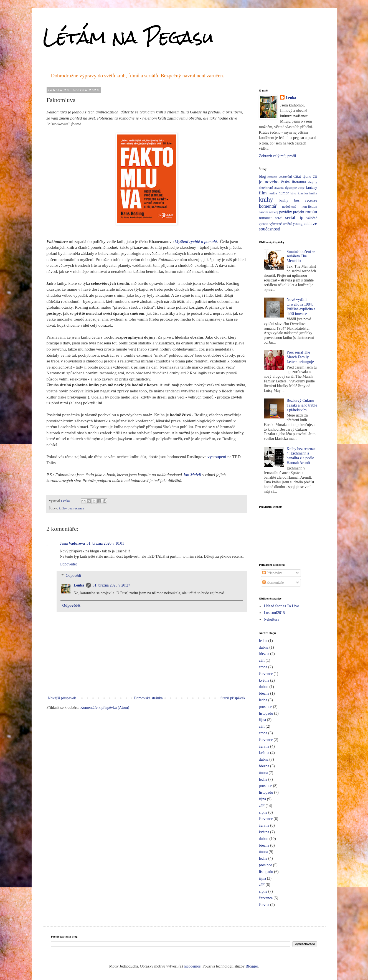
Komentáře (273, 582)
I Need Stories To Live (281, 606)
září (262, 660)
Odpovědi (73, 576)
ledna (263, 641)
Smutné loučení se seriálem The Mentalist (301, 256)
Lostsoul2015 (274, 613)
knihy (266, 200)
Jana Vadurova (72, 543)
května (264, 680)
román (311, 212)
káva (294, 193)
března (264, 654)
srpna (263, 667)
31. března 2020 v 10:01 (105, 543)
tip (301, 218)
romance (266, 218)
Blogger (252, 966)
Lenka (79, 585)
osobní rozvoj (269, 212)
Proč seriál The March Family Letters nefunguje (300, 357)
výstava (264, 224)
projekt (299, 212)
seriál (290, 218)
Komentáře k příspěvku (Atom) (105, 708)
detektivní (266, 188)
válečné (312, 218)
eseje (301, 188)
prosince (266, 707)
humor (284, 193)
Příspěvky (272, 573)
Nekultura (271, 619)
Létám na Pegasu (128, 37)
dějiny (313, 182)
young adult (302, 224)
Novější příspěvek (62, 698)
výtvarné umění (281, 224)
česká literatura (293, 182)
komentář (268, 206)
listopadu (266, 713)
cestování (285, 177)
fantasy (311, 188)
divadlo (279, 188)
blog (262, 177)
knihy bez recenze (71, 508)
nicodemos (192, 966)
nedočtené (289, 207)
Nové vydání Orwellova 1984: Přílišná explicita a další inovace (301, 307)
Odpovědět (68, 564)
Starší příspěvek (233, 698)
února (263, 773)
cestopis (272, 177)
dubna (264, 647)
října (263, 720)
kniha (313, 193)
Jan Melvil (192, 475)
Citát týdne (302, 177)
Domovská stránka (148, 698)
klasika (303, 193)
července (266, 674)
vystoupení (217, 457)
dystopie (291, 188)
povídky (286, 212)
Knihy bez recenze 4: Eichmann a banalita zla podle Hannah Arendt (301, 456)
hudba (273, 193)
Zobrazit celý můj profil (278, 156)
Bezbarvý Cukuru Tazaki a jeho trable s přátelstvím (302, 405)
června (264, 746)
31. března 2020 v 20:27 (111, 585)
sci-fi (279, 218)
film (263, 193)
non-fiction (309, 207)
